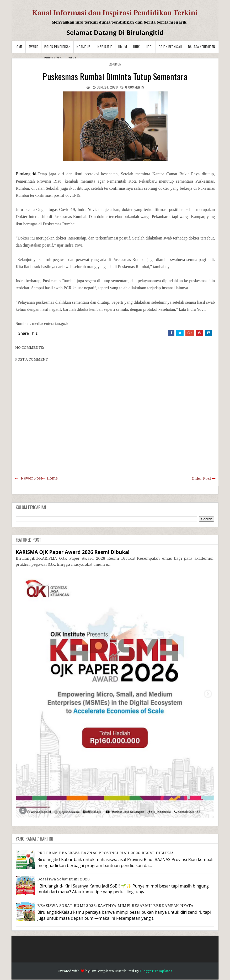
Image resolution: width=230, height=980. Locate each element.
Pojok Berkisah (170, 47)
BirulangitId (26, 174)
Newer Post (31, 478)
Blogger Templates (156, 971)
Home (19, 47)
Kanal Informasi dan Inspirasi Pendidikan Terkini (115, 13)
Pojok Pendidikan (57, 47)
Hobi (149, 47)
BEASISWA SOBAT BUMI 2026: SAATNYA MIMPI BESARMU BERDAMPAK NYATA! (116, 906)
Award (34, 47)
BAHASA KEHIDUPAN (202, 47)
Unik (137, 47)
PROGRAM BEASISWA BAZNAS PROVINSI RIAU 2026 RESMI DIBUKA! (105, 853)
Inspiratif (105, 47)
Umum (123, 47)
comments (135, 87)
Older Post (201, 478)
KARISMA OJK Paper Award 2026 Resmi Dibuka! (73, 552)
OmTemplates (102, 971)
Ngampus (84, 47)
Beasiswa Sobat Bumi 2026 (63, 879)
